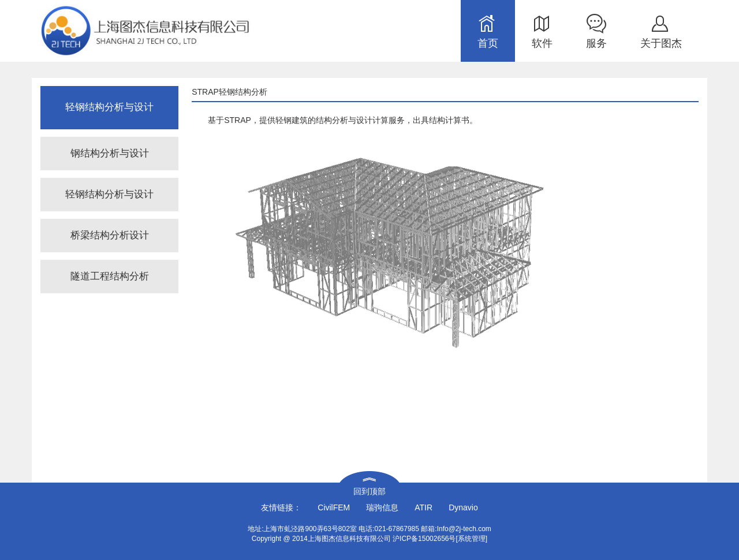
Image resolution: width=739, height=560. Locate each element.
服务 (596, 43)
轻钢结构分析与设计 (109, 194)
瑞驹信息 (382, 507)
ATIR (423, 507)
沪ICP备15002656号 (424, 539)
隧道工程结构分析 (110, 276)
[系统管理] (471, 539)
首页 (488, 43)
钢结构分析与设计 (110, 153)
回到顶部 (369, 491)
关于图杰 (661, 43)
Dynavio (463, 507)
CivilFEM (334, 507)
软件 (542, 43)
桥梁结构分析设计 (110, 235)
